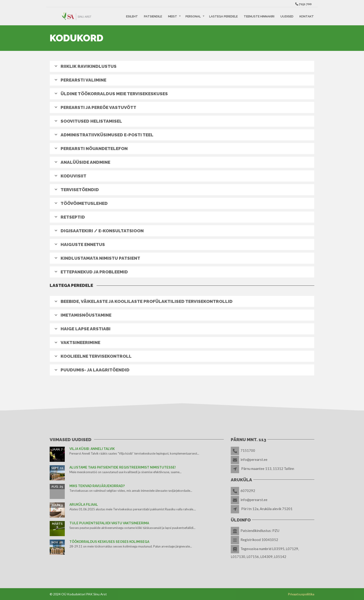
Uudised (287, 16)
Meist (173, 16)
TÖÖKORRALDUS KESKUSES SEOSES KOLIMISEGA (109, 542)
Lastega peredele (223, 16)
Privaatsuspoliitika (301, 594)
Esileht (132, 16)
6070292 (248, 491)
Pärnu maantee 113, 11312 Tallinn (268, 469)
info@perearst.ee (254, 459)
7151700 (248, 450)
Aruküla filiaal (84, 505)
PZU (276, 531)
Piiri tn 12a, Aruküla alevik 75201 (267, 509)
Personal (193, 16)
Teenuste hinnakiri (259, 16)
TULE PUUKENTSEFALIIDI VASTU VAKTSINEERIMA (109, 523)
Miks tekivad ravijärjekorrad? (97, 486)
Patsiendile (153, 16)
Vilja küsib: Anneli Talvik (92, 449)
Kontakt (307, 16)
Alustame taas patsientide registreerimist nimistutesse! (123, 467)
